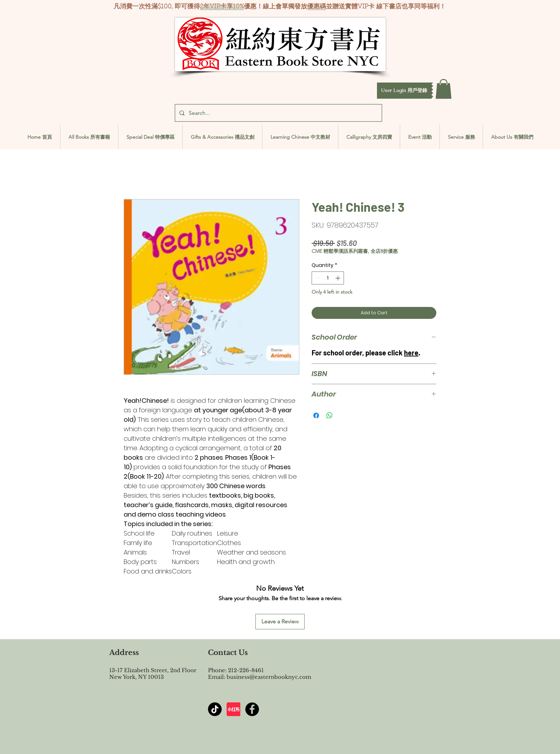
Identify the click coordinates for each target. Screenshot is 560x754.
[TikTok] (215, 709)
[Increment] (338, 278)
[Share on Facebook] (316, 415)
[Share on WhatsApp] (330, 415)
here (411, 353)
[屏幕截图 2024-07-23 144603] (233, 709)
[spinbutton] (328, 278)
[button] (404, 91)
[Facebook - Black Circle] (252, 709)
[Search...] (278, 113)
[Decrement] (317, 278)
